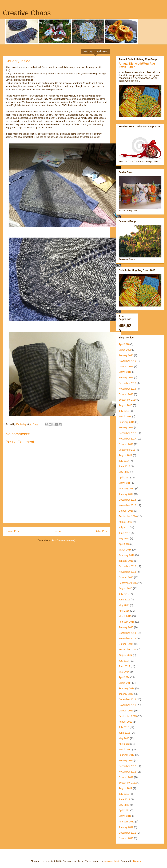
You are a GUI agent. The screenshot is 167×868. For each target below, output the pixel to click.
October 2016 (126, 511)
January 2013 (126, 760)
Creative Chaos (27, 13)
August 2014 (126, 655)
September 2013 (128, 716)
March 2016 (125, 550)
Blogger (137, 861)
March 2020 (125, 350)
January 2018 (126, 427)
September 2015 (128, 583)
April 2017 (124, 478)
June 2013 (124, 733)
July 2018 (124, 411)
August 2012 (126, 788)
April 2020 (124, 344)
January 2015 (126, 627)
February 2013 (127, 755)
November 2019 (127, 361)
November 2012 (127, 772)
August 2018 (126, 405)
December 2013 (127, 699)
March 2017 (125, 483)
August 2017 (126, 455)
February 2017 (127, 489)
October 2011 (126, 838)
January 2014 (126, 694)
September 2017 (128, 450)
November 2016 (127, 505)
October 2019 (126, 367)
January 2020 (126, 355)
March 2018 (125, 416)
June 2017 (124, 466)
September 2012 (128, 783)
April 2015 (124, 611)
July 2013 (124, 727)
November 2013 (127, 705)
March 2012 (125, 816)
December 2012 (127, 766)
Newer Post (13, 531)
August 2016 (126, 522)
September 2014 (128, 649)
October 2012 (126, 777)
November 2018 (127, 389)
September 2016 (128, 516)
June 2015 (124, 600)
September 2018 (128, 400)
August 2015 (126, 588)
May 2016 (124, 538)
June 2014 (124, 666)
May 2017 (124, 472)
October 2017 (126, 444)
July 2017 (124, 461)
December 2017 (127, 433)
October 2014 (126, 644)
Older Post (101, 531)
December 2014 (127, 633)
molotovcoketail (112, 861)
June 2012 (124, 799)
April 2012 (124, 810)
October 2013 (126, 711)
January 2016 (126, 561)
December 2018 (127, 383)
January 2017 (126, 494)
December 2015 (127, 566)
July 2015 (124, 594)
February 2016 (127, 555)
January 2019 (126, 378)
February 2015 (127, 622)
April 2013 (124, 744)
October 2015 (126, 577)
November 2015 (127, 572)
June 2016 (124, 533)
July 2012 (124, 794)
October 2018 (126, 394)
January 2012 (126, 827)
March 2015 (125, 616)
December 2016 (127, 500)
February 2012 (127, 822)
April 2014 (124, 677)
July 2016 (124, 527)
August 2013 (126, 722)
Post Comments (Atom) (63, 540)
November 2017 (127, 439)
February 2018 (127, 422)
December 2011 (127, 833)
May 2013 (124, 738)
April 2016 (124, 544)
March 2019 (125, 372)
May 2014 (124, 672)
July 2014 (124, 661)
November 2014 (127, 638)
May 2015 (124, 605)
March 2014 (125, 683)
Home (57, 531)
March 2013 (125, 749)
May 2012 (124, 805)
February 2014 (127, 688)
